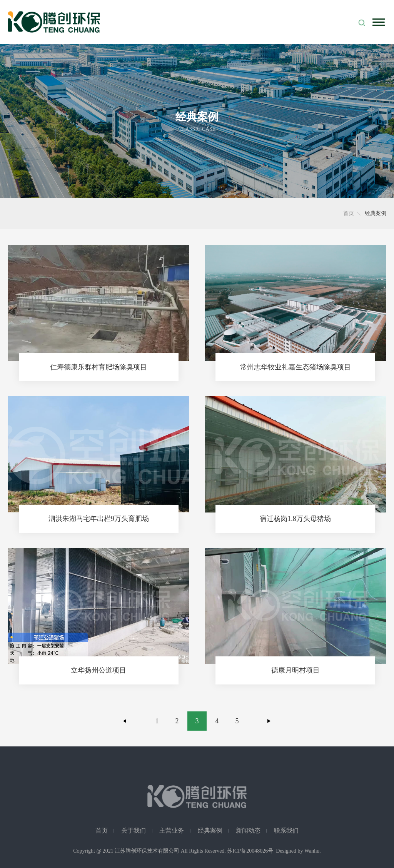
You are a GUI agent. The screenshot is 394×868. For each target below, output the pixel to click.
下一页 (269, 721)
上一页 (125, 721)
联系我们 (286, 830)
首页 (349, 213)
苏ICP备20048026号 (250, 851)
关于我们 (134, 830)
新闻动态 (248, 830)
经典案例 (210, 830)
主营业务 (172, 830)
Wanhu (312, 851)
